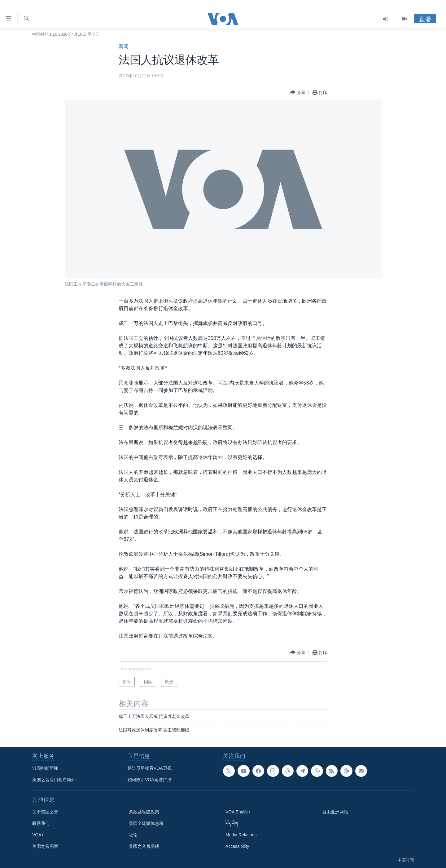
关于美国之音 (45, 812)
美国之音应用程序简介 (54, 780)
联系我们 (41, 823)
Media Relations (241, 835)
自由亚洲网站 (335, 812)
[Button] (297, 93)
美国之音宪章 (45, 846)
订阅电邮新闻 (45, 768)
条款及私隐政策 (144, 812)
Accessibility (237, 846)
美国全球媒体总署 (146, 823)
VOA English (238, 812)
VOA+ (38, 835)
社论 (133, 835)
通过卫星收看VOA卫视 (150, 768)
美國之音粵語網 (144, 846)
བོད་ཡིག (232, 823)
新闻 (124, 46)
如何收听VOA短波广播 (150, 780)
